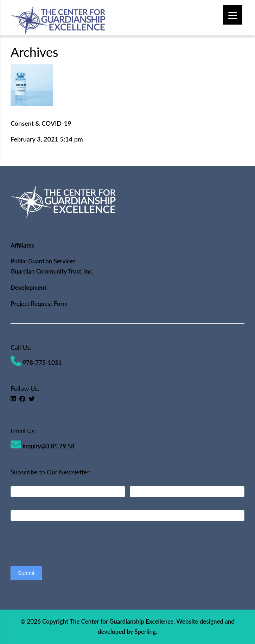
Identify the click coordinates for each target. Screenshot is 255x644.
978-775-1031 (36, 363)
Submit (26, 573)
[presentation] (64, 542)
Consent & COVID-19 (41, 123)
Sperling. (146, 632)
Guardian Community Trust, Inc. (52, 271)
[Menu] (233, 15)
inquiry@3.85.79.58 (43, 446)
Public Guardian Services (43, 261)
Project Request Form (39, 304)
